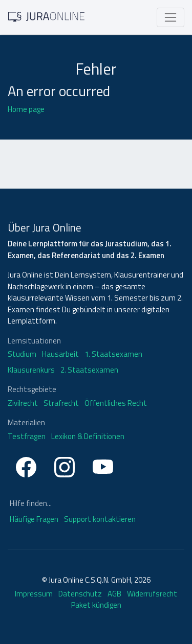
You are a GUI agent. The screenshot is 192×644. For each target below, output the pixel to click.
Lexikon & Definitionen (88, 436)
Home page (26, 109)
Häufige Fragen (35, 519)
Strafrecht (61, 403)
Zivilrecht (23, 403)
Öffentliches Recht (116, 403)
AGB (114, 594)
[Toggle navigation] (170, 17)
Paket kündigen (96, 605)
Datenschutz (80, 594)
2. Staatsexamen (89, 370)
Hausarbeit (60, 354)
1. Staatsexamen (113, 354)
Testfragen (27, 436)
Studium (22, 354)
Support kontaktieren (100, 519)
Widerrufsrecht (152, 594)
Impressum (34, 594)
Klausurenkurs (31, 370)
